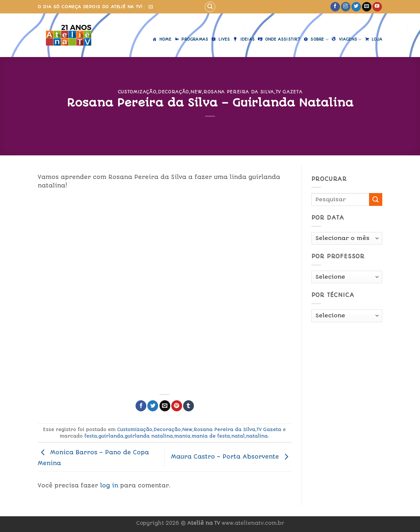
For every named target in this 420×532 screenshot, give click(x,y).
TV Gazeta (289, 92)
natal (238, 436)
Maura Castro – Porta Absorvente (231, 457)
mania (182, 436)
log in (109, 485)
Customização (137, 92)
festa (91, 436)
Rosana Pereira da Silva (239, 92)
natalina (257, 436)
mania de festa (211, 436)
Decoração (173, 92)
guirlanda (111, 436)
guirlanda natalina (149, 436)
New (196, 92)
